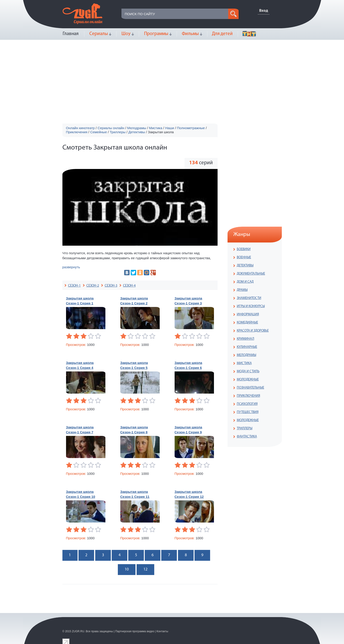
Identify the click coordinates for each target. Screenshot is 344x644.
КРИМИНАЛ (246, 339)
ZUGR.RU (78, 631)
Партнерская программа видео (135, 631)
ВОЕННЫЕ (244, 258)
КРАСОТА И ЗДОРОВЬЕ (253, 331)
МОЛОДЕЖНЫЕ (248, 380)
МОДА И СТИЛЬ (248, 372)
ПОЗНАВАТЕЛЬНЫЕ (250, 388)
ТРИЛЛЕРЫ (245, 429)
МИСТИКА (244, 363)
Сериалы (99, 34)
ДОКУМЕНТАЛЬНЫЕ (251, 274)
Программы (156, 34)
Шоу (126, 34)
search (233, 14)
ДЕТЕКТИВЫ (245, 266)
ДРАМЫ (242, 290)
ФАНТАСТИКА (247, 437)
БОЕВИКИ (244, 249)
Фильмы (190, 34)
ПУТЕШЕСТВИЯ (248, 412)
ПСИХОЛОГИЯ (247, 404)
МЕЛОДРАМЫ (247, 355)
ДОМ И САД (245, 282)
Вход (264, 11)
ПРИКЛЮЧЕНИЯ (248, 396)
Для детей (222, 34)
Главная (71, 34)
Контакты (162, 631)
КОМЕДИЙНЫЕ (247, 323)
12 (145, 569)
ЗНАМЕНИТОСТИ (249, 298)
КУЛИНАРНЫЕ (247, 347)
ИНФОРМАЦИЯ (248, 315)
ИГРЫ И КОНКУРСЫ (251, 306)
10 (127, 569)
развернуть (71, 267)
